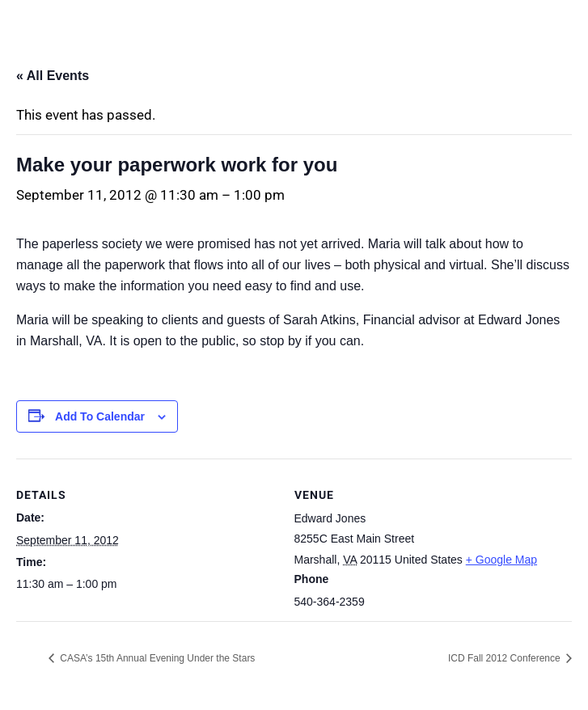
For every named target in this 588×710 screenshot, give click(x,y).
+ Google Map (501, 560)
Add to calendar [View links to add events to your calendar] (100, 416)
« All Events (53, 76)
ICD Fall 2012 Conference (506, 658)
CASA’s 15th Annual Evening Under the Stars (156, 658)
